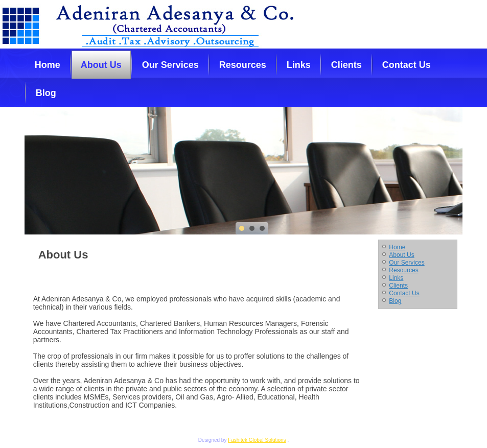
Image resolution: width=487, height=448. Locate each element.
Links (299, 65)
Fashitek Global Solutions (257, 440)
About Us (101, 65)
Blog (46, 93)
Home (48, 65)
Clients (346, 65)
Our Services (170, 65)
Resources (243, 65)
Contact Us (407, 65)
